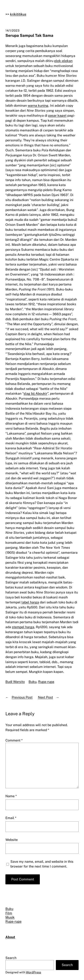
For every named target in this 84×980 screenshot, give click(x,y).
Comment (14, 740)
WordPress (33, 972)
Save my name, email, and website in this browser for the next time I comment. (42, 864)
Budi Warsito (15, 682)
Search (11, 958)
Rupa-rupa (46, 682)
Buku (33, 682)
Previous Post (22, 697)
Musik (10, 917)
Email (11, 818)
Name (11, 796)
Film (9, 913)
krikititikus (18, 14)
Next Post (45, 697)
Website (12, 840)
